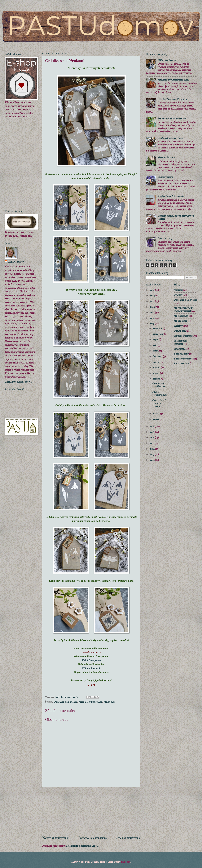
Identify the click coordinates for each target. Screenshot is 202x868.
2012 (152, 460)
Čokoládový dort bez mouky (159, 404)
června (157, 362)
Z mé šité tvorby (182, 359)
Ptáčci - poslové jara (160, 393)
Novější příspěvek (55, 838)
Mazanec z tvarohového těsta (173, 80)
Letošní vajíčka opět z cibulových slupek (176, 217)
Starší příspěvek (128, 838)
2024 (153, 296)
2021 (152, 313)
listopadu (159, 334)
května (157, 368)
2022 (153, 307)
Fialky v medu (165, 177)
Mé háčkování (181, 316)
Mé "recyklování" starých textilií (183, 309)
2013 (152, 454)
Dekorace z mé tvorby (65, 702)
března (157, 379)
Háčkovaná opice (167, 60)
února (157, 414)
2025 (152, 290)
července (158, 356)
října (156, 340)
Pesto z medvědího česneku (172, 119)
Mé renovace (180, 321)
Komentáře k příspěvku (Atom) (83, 846)
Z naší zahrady (181, 364)
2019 (152, 324)
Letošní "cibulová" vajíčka (172, 99)
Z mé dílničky (181, 354)
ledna (156, 419)
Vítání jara (109, 702)
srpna (156, 351)
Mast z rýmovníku (167, 158)
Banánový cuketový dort (171, 138)
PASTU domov (16, 262)
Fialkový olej (165, 238)
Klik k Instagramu (91, 660)
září (155, 345)
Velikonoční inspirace (90, 702)
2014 (152, 449)
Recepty (178, 326)
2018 (152, 426)
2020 (153, 318)
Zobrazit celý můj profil (18, 382)
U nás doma (180, 331)
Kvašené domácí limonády (171, 197)
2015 (152, 443)
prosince (158, 328)
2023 (152, 301)
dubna (157, 373)
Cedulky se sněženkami (159, 385)
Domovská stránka (92, 838)
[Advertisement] (91, 811)
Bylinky (178, 295)
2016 (152, 438)
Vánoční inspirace (183, 336)
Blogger (125, 862)
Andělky (178, 290)
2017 (152, 432)
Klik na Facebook (91, 668)
